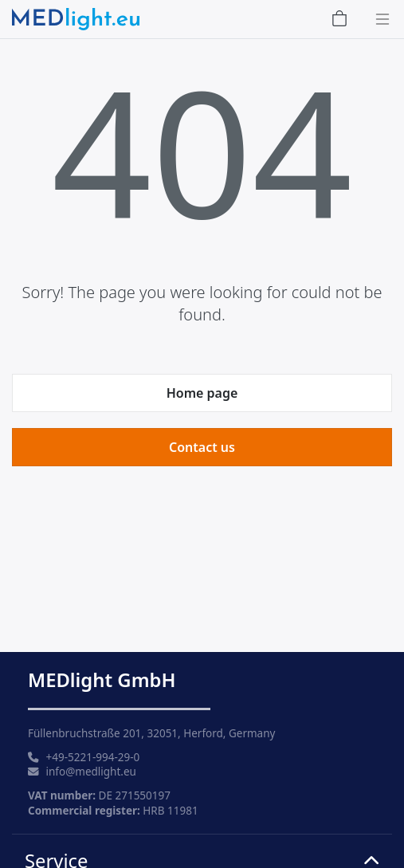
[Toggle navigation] (378, 19)
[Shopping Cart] (339, 20)
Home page (202, 393)
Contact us (202, 447)
